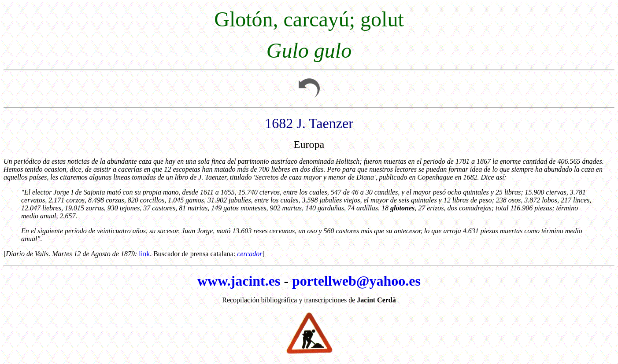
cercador (250, 254)
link (144, 254)
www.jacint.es (239, 281)
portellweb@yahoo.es (356, 281)
